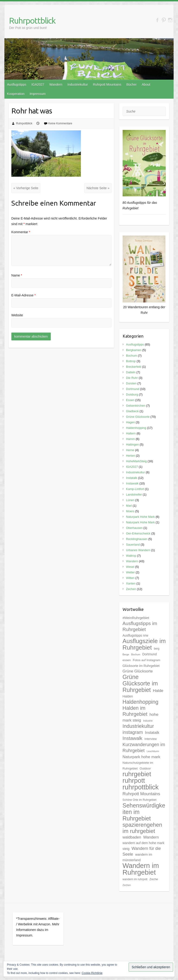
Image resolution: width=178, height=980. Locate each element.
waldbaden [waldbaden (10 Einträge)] (132, 837)
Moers (130, 511)
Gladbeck (132, 411)
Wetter (130, 572)
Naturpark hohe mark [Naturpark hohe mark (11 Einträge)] (141, 757)
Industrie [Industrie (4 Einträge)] (148, 721)
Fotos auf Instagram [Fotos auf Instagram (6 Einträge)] (146, 660)
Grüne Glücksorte (138, 417)
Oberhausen (134, 528)
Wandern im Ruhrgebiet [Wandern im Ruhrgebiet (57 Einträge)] (141, 869)
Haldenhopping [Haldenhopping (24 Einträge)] (141, 702)
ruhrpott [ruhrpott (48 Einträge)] (134, 781)
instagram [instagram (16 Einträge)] (133, 732)
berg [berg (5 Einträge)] (157, 649)
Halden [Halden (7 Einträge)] (128, 696)
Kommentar (21, 232)
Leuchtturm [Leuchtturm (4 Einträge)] (153, 751)
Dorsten (131, 383)
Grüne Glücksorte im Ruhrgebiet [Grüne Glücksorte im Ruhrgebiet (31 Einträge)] (140, 683)
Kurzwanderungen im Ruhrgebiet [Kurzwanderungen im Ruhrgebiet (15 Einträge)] (144, 748)
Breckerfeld (134, 367)
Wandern (56, 85)
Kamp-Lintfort (135, 489)
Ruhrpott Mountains (107, 85)
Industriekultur (78, 85)
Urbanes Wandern (138, 550)
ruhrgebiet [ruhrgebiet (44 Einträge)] (137, 774)
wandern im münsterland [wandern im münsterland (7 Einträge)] (137, 857)
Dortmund (133, 389)
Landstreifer (134, 495)
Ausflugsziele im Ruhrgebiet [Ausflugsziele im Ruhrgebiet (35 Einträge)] (144, 644)
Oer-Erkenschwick (138, 533)
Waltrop (131, 556)
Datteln (131, 372)
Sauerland (133, 545)
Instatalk (132, 478)
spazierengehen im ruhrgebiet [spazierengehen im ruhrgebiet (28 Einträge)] (142, 828)
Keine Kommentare (60, 123)
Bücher (131, 85)
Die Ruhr (132, 378)
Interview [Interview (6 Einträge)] (151, 739)
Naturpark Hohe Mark (140, 517)
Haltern (131, 433)
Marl (129, 506)
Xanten (131, 583)
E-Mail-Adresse (24, 295)
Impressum (38, 94)
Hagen (130, 422)
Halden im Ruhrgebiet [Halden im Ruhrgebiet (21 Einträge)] (135, 711)
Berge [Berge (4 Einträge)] (126, 654)
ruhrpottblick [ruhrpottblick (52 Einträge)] (141, 787)
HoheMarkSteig (137, 461)
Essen (130, 400)
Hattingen (133, 444)
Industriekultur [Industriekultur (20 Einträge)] (138, 726)
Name (17, 275)
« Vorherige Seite (26, 188)
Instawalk (132, 483)
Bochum (132, 356)
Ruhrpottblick (32, 20)
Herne (130, 450)
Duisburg (132, 394)
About (146, 85)
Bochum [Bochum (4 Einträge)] (136, 654)
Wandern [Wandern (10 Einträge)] (151, 837)
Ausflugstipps (17, 85)
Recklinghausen (137, 539)
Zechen (131, 589)
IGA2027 (38, 85)
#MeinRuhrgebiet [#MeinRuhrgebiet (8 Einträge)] (136, 618)
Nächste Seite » (98, 188)
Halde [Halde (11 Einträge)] (158, 691)
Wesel (130, 567)
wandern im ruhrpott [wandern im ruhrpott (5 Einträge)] (135, 879)
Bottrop (131, 361)
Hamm (130, 439)
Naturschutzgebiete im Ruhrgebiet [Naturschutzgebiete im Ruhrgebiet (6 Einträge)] (138, 766)
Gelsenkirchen (136, 406)
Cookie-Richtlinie (92, 973)
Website (17, 315)
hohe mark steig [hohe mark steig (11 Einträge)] (141, 717)
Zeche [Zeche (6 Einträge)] (154, 879)
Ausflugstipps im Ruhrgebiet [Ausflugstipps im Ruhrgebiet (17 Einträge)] (140, 626)
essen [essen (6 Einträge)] (127, 660)
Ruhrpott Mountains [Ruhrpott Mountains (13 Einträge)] (141, 794)
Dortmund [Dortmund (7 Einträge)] (149, 654)
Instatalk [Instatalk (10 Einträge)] (152, 733)
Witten (130, 578)
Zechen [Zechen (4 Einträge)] (127, 885)
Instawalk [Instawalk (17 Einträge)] (133, 738)
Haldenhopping (136, 428)
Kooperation (16, 94)
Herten (131, 456)
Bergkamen (134, 350)
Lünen (130, 500)
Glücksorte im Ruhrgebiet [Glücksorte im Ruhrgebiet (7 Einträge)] (141, 666)
